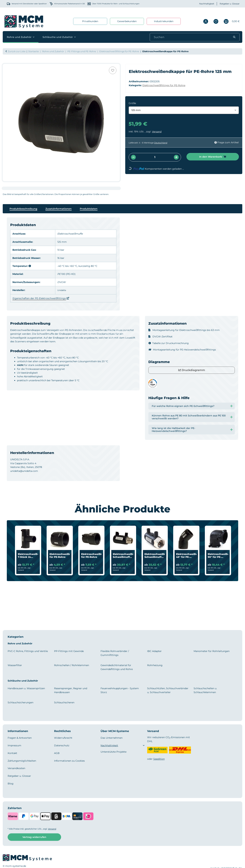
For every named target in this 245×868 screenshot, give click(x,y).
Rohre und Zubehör (20, 643)
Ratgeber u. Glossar (230, 4)
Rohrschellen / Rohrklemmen (72, 665)
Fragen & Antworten (20, 738)
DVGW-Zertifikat (161, 337)
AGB (57, 753)
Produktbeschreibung (23, 209)
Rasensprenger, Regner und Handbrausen (71, 690)
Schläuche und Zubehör (23, 681)
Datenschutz (62, 745)
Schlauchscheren (64, 702)
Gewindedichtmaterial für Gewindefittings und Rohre (117, 667)
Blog (11, 784)
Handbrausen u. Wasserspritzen (26, 688)
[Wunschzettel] (216, 21)
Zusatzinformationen (59, 209)
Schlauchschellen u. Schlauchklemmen (205, 690)
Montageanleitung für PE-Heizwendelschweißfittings (182, 350)
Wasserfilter (15, 665)
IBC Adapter (154, 651)
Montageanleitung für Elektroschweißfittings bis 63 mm (184, 330)
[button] (206, 21)
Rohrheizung (155, 665)
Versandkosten (16, 768)
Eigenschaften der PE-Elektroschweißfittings (39, 298)
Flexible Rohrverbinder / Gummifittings (115, 653)
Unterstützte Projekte (113, 752)
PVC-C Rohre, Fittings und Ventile (28, 651)
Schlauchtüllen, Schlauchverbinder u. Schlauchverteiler (168, 690)
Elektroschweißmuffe (70, 234)
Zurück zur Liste (17, 51)
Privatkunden (90, 21)
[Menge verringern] (133, 157)
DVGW (62, 282)
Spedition (159, 759)
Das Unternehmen (112, 738)
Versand (157, 132)
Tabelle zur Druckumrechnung (169, 343)
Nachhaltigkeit (207, 4)
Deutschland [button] (161, 143)
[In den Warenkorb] (5, 62)
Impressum (14, 745)
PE (59, 274)
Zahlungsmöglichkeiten (22, 761)
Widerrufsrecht (63, 738)
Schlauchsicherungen (21, 702)
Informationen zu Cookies (69, 761)
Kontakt (12, 753)
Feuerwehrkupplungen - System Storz (120, 690)
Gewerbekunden (127, 21)
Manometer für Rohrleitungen (212, 651)
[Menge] (155, 157)
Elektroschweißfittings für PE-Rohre (164, 85)
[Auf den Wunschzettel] (113, 70)
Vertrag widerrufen (34, 837)
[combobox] (184, 110)
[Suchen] (191, 37)
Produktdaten (89, 209)
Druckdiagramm (192, 370)
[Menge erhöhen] (176, 157)
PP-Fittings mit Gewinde (69, 651)
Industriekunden (164, 21)
